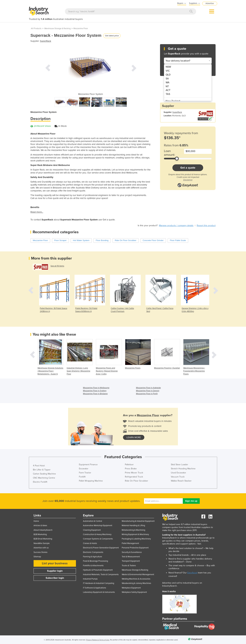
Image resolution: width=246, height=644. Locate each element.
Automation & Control (92, 521)
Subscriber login (55, 578)
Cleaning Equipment (92, 530)
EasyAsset (192, 573)
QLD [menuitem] (168, 75)
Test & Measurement (131, 557)
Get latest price (112, 36)
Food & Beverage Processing (95, 561)
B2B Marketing (40, 534)
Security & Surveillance (132, 552)
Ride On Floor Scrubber (136, 481)
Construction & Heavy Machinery (97, 534)
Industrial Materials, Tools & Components (101, 574)
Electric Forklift (40, 482)
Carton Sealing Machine (44, 474)
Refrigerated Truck (134, 477)
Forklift (82, 477)
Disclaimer (188, 180)
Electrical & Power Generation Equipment (101, 548)
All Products (36, 28)
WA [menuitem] (168, 82)
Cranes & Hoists (90, 543)
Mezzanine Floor (81, 28)
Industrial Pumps (90, 579)
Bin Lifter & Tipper (42, 470)
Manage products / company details (176, 225)
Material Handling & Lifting (133, 526)
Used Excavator (178, 473)
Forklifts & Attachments (93, 566)
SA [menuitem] (167, 79)
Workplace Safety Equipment (134, 592)
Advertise (210, 3)
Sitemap (37, 557)
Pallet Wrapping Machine (91, 481)
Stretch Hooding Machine (183, 469)
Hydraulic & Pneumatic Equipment (98, 570)
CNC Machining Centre (44, 478)
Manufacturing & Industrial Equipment (138, 521)
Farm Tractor (85, 473)
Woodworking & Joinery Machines (136, 583)
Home (36, 521)
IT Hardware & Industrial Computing (99, 583)
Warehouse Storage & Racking (57, 28)
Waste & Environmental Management (138, 574)
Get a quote (188, 168)
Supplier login (55, 571)
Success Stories (40, 552)
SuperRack (46, 41)
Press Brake (131, 469)
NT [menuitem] (167, 86)
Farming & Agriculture (92, 557)
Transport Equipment (131, 561)
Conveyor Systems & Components (98, 539)
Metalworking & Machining (133, 530)
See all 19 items (57, 266)
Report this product (206, 225)
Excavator (84, 469)
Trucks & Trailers (129, 566)
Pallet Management (130, 543)
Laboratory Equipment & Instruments (99, 592)
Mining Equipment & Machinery (135, 534)
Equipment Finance (88, 465)
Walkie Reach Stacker (181, 481)
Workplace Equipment (131, 588)
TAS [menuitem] (168, 94)
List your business (55, 563)
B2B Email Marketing (43, 539)
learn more (134, 437)
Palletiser (129, 465)
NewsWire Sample (42, 543)
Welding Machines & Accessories (136, 579)
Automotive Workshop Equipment (98, 526)
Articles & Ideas (40, 526)
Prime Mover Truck (134, 473)
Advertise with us (41, 548)
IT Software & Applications (95, 588)
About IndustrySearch (43, 530)
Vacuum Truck (178, 477)
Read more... (37, 212)
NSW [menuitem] (168, 67)
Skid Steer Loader (179, 465)
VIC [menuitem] (168, 71)
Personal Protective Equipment (135, 548)
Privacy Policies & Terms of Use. (98, 640)
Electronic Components (93, 552)
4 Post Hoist (39, 466)
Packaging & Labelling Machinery (136, 539)
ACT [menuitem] (168, 90)
